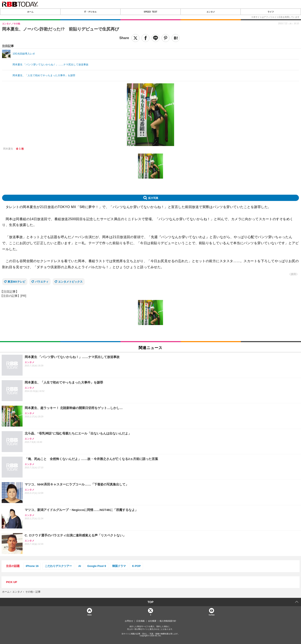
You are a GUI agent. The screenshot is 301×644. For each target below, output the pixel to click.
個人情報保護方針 (168, 621)
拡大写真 (153, 198)
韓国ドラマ (119, 566)
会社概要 (152, 621)
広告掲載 (140, 621)
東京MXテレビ (16, 282)
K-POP (136, 566)
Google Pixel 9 (97, 566)
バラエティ (42, 282)
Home (89, 615)
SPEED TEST (150, 12)
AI (80, 566)
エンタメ (211, 12)
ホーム (30, 12)
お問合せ (129, 621)
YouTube (212, 615)
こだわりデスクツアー (58, 566)
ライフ (271, 12)
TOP (151, 602)
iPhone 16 (32, 566)
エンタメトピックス (70, 282)
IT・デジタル (90, 12)
